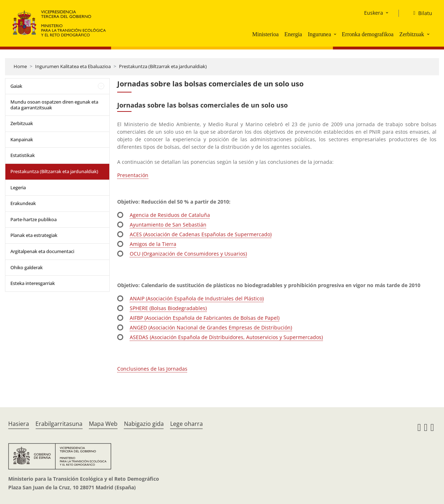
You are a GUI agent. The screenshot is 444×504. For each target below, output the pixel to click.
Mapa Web (103, 424)
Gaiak (16, 86)
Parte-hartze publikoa (34, 219)
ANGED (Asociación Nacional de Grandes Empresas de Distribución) (211, 327)
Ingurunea (319, 34)
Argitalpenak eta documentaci (42, 251)
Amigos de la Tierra (153, 244)
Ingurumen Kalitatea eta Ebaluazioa (73, 66)
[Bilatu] (420, 13)
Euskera (374, 13)
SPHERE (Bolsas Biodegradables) (168, 308)
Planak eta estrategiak (34, 235)
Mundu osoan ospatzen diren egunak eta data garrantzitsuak (54, 105)
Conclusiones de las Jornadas (152, 369)
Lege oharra (187, 424)
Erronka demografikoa (368, 34)
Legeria (18, 187)
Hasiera (19, 424)
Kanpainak (22, 139)
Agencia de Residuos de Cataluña (170, 215)
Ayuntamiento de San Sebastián (168, 225)
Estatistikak (23, 155)
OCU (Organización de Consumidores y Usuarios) (188, 254)
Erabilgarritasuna (59, 424)
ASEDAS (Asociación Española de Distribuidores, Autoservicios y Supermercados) (226, 337)
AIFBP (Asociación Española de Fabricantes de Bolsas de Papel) (205, 318)
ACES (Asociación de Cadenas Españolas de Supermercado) (201, 234)
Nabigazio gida (144, 424)
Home (20, 66)
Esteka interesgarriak (33, 283)
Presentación (133, 175)
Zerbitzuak (412, 34)
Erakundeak (23, 203)
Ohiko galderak (27, 267)
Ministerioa (266, 34)
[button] (336, 34)
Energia (293, 34)
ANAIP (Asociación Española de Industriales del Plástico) (197, 298)
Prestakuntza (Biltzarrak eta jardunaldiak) (163, 66)
